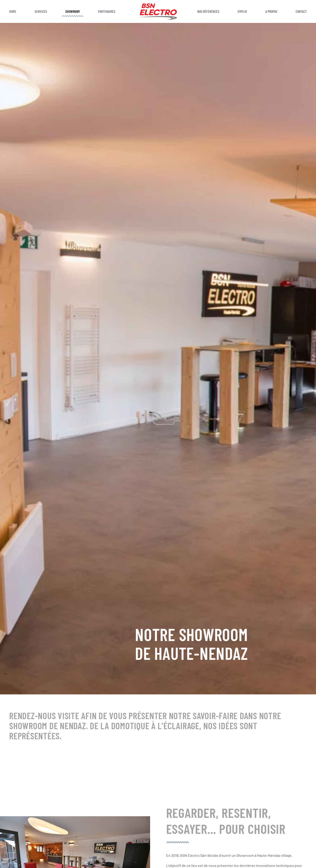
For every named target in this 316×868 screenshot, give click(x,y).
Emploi (242, 11)
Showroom (73, 11)
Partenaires (107, 11)
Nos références (208, 11)
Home (13, 11)
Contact (301, 11)
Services (41, 11)
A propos (271, 11)
